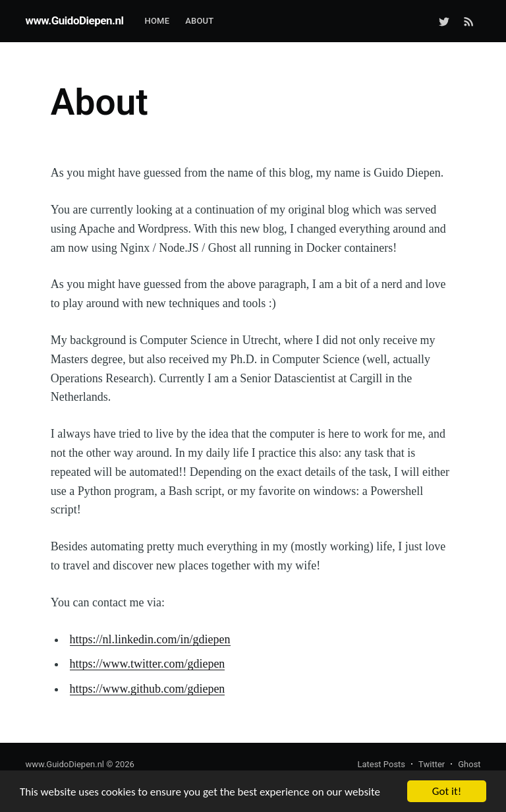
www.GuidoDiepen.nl (74, 20)
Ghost (469, 764)
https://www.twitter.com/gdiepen (148, 664)
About (199, 21)
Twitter (432, 764)
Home (157, 21)
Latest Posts (381, 764)
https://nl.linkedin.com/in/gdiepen (150, 639)
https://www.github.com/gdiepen (148, 689)
